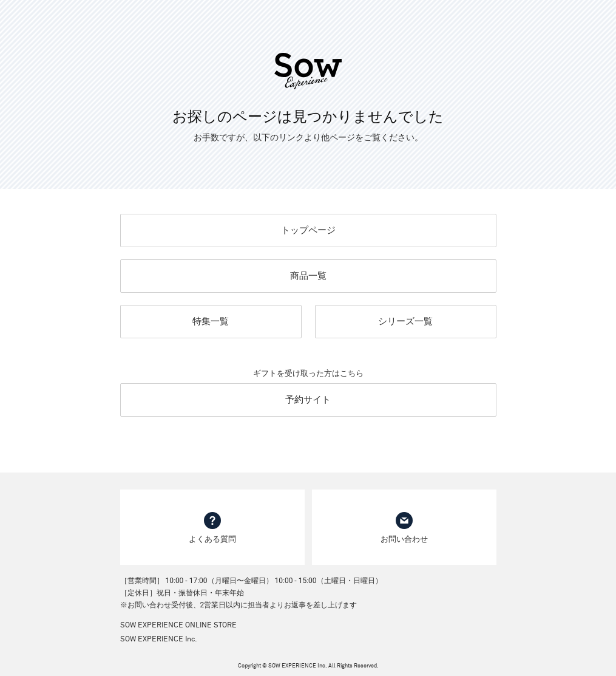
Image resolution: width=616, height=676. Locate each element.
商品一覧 (308, 276)
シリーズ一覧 (405, 321)
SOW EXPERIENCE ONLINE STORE (178, 626)
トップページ (308, 230)
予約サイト (308, 400)
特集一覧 (211, 321)
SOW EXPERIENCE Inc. (159, 640)
